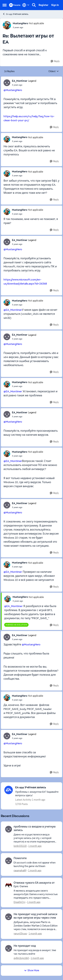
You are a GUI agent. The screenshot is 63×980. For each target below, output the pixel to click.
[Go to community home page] (15, 5)
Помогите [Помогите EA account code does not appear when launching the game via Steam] (20, 858)
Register (44, 5)
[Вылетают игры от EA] (28, 27)
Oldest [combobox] (54, 71)
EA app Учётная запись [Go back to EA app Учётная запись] (15, 14)
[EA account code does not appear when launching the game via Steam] (36, 864)
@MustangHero (13, 90)
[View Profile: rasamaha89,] (9, 861)
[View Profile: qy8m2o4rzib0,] (9, 948)
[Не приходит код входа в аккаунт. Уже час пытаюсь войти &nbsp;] (36, 952)
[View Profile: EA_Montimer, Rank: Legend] (7, 83)
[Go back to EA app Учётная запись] (37, 788)
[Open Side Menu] (5, 5)
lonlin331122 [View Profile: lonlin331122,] (20, 846)
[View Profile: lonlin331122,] (9, 829)
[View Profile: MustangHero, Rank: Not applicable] (7, 25)
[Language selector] (26, 5)
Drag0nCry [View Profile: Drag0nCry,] (19, 902)
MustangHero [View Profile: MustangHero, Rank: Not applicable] (20, 23)
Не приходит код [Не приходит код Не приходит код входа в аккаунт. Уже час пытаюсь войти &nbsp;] (25, 946)
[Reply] (55, 61)
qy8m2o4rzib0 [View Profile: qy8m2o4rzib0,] (21, 958)
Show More (32, 970)
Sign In (55, 5)
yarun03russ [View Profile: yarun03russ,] (20, 934)
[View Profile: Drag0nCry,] (9, 885)
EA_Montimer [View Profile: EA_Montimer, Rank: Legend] (20, 81)
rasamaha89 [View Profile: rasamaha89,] (20, 871)
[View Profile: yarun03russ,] (9, 917)
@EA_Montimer (13, 310)
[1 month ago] (34, 846)
